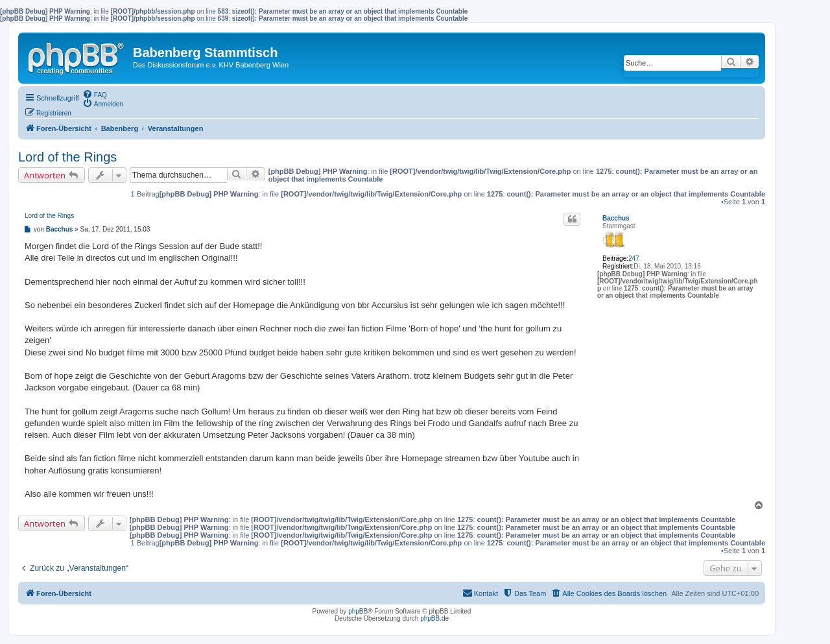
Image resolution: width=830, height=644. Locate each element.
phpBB (358, 611)
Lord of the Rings (67, 157)
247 (634, 258)
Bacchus (616, 218)
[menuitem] (95, 94)
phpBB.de (434, 618)
